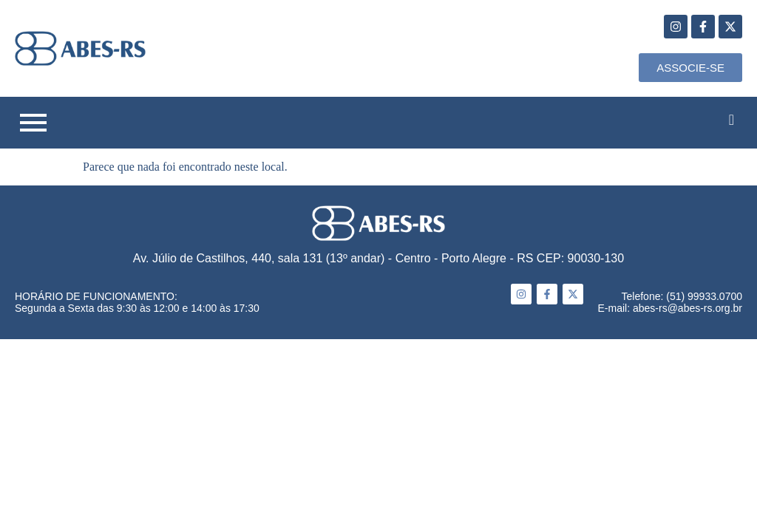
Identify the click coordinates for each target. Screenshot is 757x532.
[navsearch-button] (732, 120)
